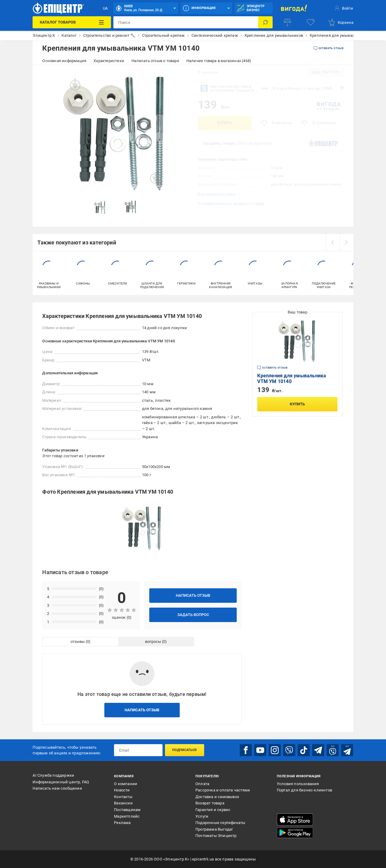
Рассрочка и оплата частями (223, 790)
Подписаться (184, 750)
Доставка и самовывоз (217, 797)
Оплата (202, 784)
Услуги (202, 816)
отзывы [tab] (78, 642)
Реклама (122, 823)
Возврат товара (210, 803)
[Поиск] (265, 22)
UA (105, 8)
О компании (126, 784)
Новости (122, 790)
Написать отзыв (193, 595)
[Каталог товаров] (72, 22)
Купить (225, 123)
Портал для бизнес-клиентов (304, 790)
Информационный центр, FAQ (61, 782)
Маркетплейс (127, 816)
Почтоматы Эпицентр (216, 836)
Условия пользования (298, 784)
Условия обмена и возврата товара (231, 204)
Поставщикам (127, 810)
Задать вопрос (193, 615)
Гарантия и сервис (213, 810)
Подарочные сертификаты (220, 823)
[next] (346, 242)
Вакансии (123, 803)
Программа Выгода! (214, 829)
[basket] (340, 22)
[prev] (333, 242)
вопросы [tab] (153, 642)
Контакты (123, 797)
